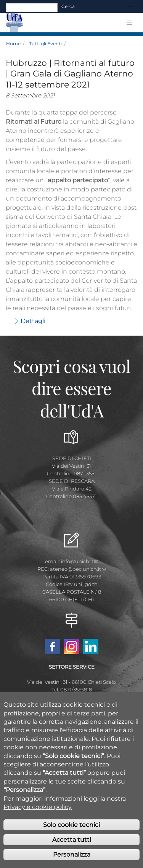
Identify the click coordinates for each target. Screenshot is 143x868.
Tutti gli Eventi (45, 44)
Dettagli (33, 321)
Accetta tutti (72, 845)
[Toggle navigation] (130, 7)
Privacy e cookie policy (38, 813)
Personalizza (72, 860)
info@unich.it (80, 561)
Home (13, 44)
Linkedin (91, 647)
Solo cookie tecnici (71, 831)
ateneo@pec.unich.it (78, 569)
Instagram (72, 647)
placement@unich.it (72, 697)
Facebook (53, 647)
